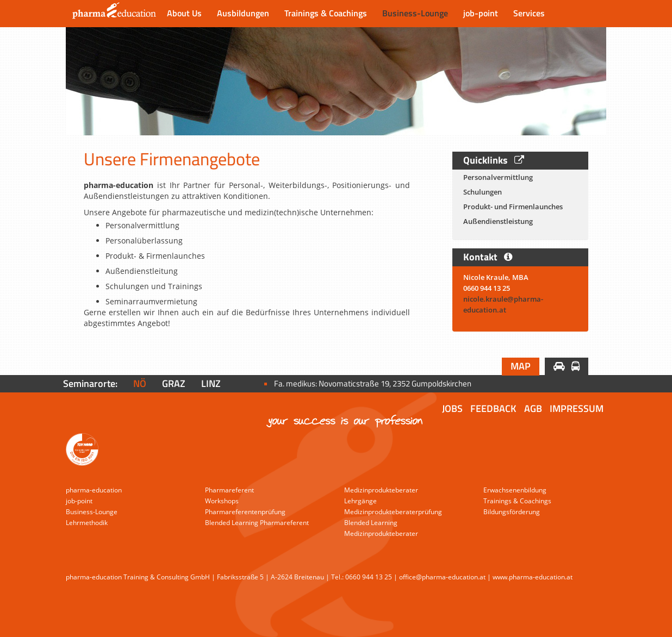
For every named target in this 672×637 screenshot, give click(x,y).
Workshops (222, 501)
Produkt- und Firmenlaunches (513, 207)
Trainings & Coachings (326, 13)
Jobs (452, 408)
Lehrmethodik (87, 523)
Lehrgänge (360, 501)
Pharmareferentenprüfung (245, 512)
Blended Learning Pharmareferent (257, 523)
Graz (174, 383)
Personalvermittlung (498, 177)
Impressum (577, 408)
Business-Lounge (415, 13)
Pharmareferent (229, 490)
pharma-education (94, 490)
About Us (184, 13)
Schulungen (483, 192)
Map (521, 366)
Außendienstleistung (498, 221)
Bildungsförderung (512, 512)
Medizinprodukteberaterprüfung (393, 512)
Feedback (493, 408)
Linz (211, 383)
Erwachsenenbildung (515, 490)
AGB (533, 408)
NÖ (140, 383)
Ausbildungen (243, 13)
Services (529, 13)
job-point (481, 13)
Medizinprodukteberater (381, 490)
